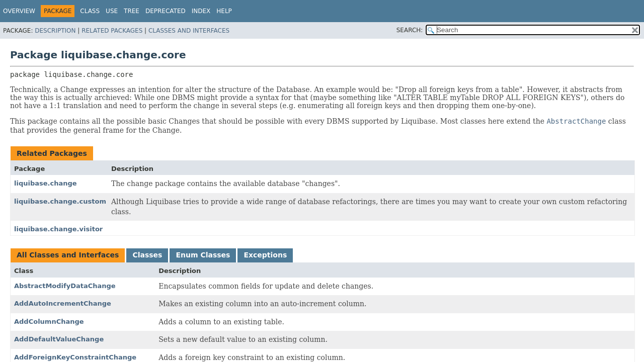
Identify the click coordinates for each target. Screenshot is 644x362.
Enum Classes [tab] (203, 255)
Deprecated (166, 11)
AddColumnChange (49, 322)
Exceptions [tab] (265, 255)
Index (201, 11)
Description (55, 31)
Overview (19, 11)
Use (112, 11)
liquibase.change (46, 183)
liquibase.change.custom (60, 201)
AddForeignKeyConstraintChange (75, 357)
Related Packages (112, 31)
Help (224, 11)
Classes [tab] (147, 255)
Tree (132, 11)
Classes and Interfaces (189, 31)
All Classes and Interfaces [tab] (68, 255)
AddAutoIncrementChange (63, 303)
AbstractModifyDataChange (65, 286)
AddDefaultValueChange (59, 339)
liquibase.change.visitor (58, 229)
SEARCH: (410, 30)
